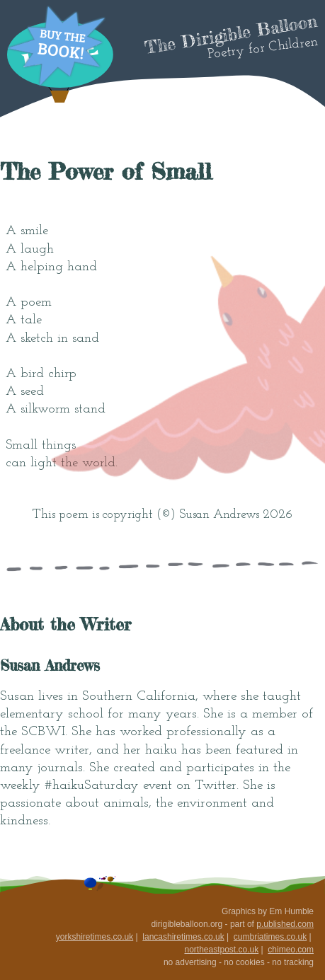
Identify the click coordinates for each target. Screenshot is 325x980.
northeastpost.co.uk (221, 950)
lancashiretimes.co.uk (183, 937)
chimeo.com (291, 950)
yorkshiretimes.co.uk (95, 937)
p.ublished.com (285, 924)
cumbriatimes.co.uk (270, 937)
